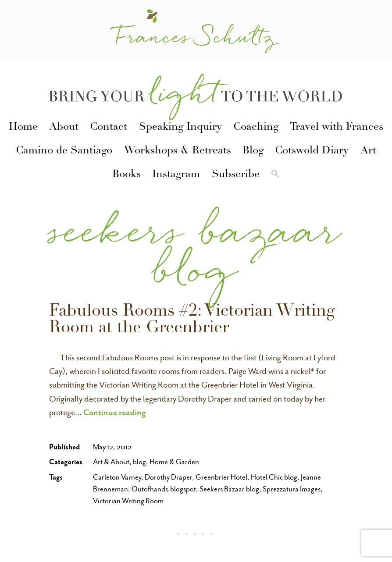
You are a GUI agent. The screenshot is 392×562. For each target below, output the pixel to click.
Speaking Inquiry (180, 128)
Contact (109, 128)
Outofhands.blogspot (164, 489)
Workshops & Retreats (178, 151)
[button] (275, 175)
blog (139, 462)
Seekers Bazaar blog (229, 489)
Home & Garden (174, 462)
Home (23, 128)
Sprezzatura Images (292, 489)
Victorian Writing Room (128, 501)
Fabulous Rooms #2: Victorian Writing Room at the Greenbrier (192, 320)
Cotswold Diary (312, 151)
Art (368, 151)
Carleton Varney (117, 477)
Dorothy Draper (168, 477)
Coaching (256, 128)
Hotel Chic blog (274, 477)
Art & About (111, 462)
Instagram (176, 175)
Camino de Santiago (64, 151)
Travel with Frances (337, 128)
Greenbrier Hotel (221, 477)
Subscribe (236, 175)
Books (127, 175)
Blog (253, 151)
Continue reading (115, 412)
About (64, 128)
